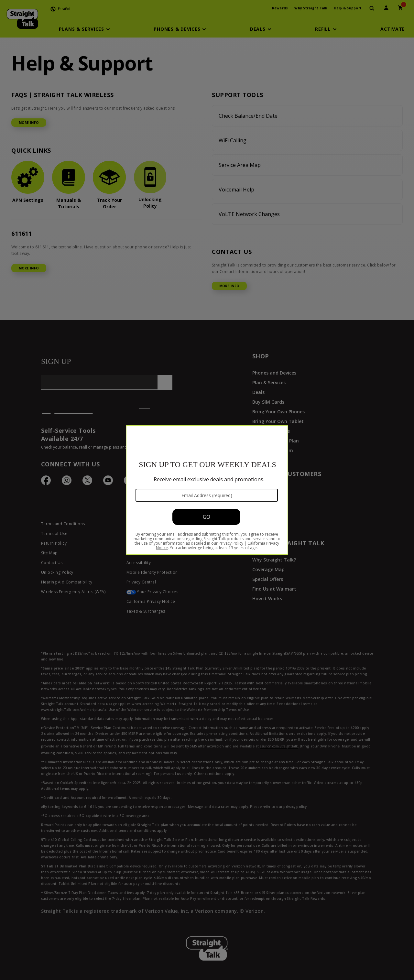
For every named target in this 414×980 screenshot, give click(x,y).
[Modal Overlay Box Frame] (207, 490)
